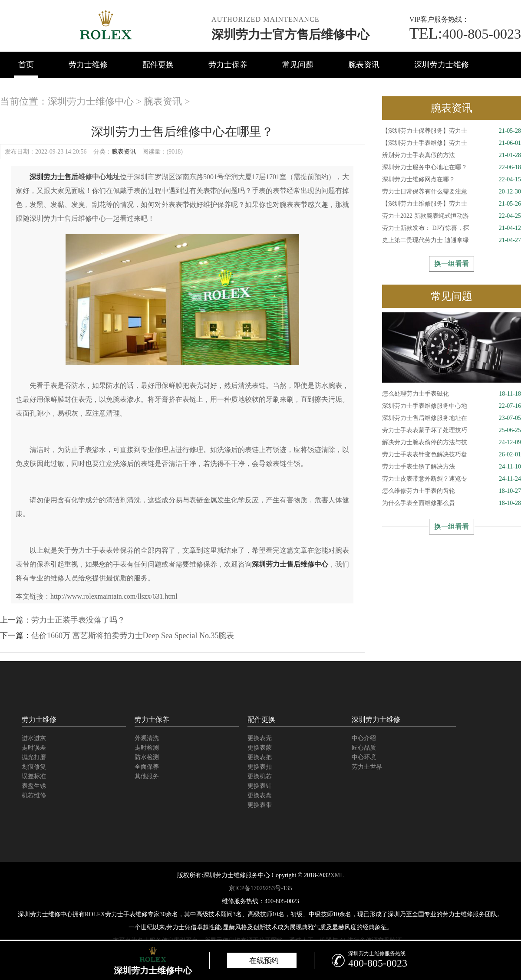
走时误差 (34, 748)
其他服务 (147, 776)
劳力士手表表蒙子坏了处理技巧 (452, 430)
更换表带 (260, 805)
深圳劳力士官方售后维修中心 (290, 34)
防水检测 (147, 757)
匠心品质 (364, 748)
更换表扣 (260, 767)
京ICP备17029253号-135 (260, 888)
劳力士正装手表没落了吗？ (78, 620)
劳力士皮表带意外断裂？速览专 (452, 479)
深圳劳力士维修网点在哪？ (452, 180)
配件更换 (158, 65)
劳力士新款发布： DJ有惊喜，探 (452, 228)
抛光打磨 (34, 757)
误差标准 (34, 776)
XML (337, 875)
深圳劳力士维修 (442, 65)
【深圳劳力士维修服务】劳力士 (452, 204)
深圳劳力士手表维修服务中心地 (452, 406)
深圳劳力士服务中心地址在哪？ (452, 167)
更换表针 (260, 786)
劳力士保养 (228, 65)
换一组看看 (452, 264)
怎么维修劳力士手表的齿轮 (452, 491)
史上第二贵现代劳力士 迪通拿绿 (452, 240)
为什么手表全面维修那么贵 (452, 503)
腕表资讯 (364, 65)
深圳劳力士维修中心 (91, 101)
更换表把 (260, 757)
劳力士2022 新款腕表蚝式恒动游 (452, 216)
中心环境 (364, 757)
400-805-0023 (465, 34)
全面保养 (147, 767)
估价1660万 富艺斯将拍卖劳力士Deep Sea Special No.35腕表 (133, 636)
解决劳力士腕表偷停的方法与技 (452, 442)
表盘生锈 (34, 786)
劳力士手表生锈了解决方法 (452, 467)
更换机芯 (260, 776)
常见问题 (298, 65)
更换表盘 (260, 795)
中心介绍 (364, 738)
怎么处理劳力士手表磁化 (452, 394)
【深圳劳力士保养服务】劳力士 (452, 131)
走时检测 (147, 748)
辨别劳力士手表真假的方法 (452, 155)
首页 (26, 65)
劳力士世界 (367, 767)
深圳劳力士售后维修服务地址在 (452, 418)
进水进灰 (34, 738)
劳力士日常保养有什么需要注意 (452, 192)
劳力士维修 (88, 65)
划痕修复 (34, 767)
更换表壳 (260, 738)
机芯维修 (34, 795)
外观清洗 (147, 738)
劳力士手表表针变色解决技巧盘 (452, 455)
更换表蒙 (260, 748)
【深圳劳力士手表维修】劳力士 (452, 143)
